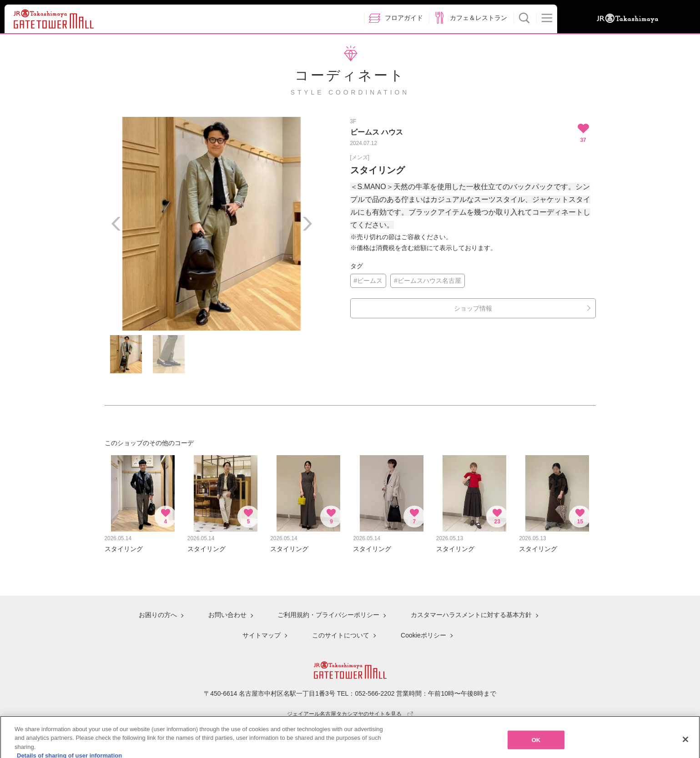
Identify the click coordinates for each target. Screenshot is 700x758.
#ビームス (368, 281)
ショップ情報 (473, 308)
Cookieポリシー (423, 635)
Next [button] (307, 224)
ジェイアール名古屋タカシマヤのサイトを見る (350, 714)
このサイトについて (341, 635)
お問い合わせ (227, 615)
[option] (212, 224)
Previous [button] (116, 224)
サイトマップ (262, 635)
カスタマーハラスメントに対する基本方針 (471, 615)
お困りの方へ (158, 615)
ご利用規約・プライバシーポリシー (328, 615)
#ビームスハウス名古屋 (428, 281)
